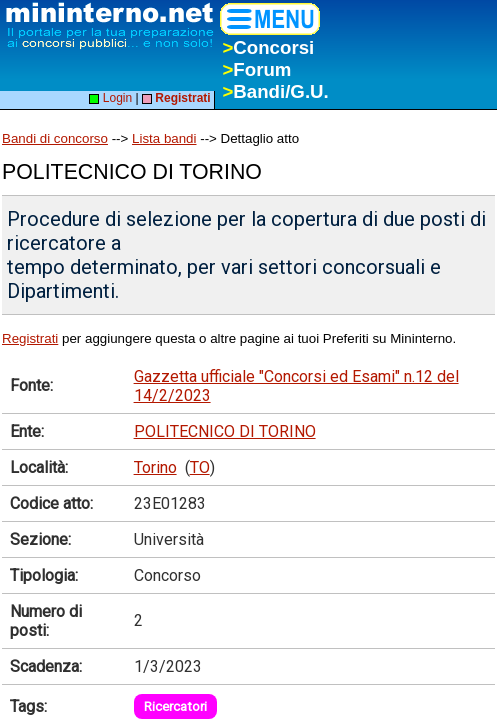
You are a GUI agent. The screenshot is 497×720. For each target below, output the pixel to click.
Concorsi (268, 47)
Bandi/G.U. (275, 91)
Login (110, 98)
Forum (256, 69)
